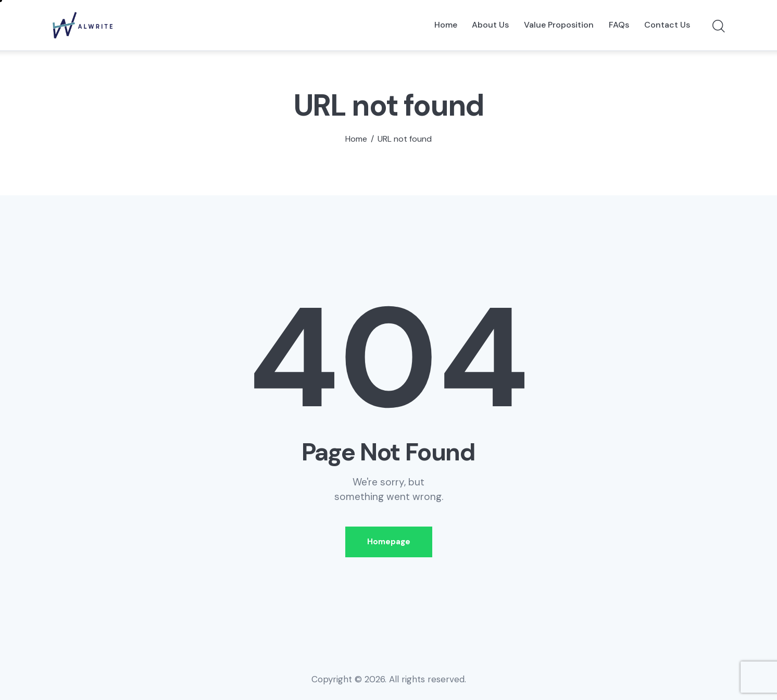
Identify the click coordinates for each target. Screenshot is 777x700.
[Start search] (718, 27)
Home (356, 139)
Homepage (389, 542)
